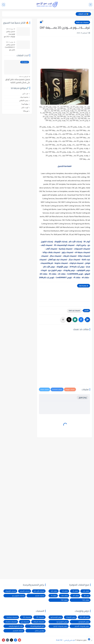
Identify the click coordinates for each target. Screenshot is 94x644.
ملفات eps (65, 596)
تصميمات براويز (67, 252)
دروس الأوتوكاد (62, 267)
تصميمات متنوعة (61, 263)
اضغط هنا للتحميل (65, 166)
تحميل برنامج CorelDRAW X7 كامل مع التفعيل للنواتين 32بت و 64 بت (10, 47)
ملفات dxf (43, 274)
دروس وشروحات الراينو (60, 626)
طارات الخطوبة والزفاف (16, 626)
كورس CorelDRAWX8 (75, 274)
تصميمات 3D (59, 245)
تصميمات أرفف (47, 245)
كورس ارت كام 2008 (47, 277)
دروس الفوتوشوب (83, 270)
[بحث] (3, 5)
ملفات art (76, 596)
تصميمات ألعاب (51, 249)
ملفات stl (85, 277)
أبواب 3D (87, 242)
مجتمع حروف (24, 97)
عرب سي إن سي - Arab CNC (65, 640)
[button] (81, 320)
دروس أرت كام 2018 (77, 267)
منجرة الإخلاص (24, 101)
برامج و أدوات (81, 245)
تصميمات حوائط (84, 256)
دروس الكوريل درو (55, 270)
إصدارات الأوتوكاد (61, 242)
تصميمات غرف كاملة (82, 22)
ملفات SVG (86, 600)
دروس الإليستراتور (56, 617)
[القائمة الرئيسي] (91, 5)
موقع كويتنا (25, 104)
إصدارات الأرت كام (75, 242)
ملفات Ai (54, 596)
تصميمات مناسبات (11, 622)
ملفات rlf (77, 277)
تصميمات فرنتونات (76, 263)
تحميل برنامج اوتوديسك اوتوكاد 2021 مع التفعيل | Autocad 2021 (9, 34)
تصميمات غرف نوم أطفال (58, 260)
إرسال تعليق (83, 398)
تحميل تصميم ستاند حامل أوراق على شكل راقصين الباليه (18, 81)
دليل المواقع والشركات (37, 626)
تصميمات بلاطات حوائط (51, 252)
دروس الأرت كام (49, 267)
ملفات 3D (53, 274)
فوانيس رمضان (40, 631)
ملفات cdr (62, 274)
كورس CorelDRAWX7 (64, 277)
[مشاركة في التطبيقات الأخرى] (63, 320)
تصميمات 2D (40, 617)
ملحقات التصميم (18, 631)
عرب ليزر (25, 94)
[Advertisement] (64, 55)
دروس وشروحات (69, 270)
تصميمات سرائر (74, 260)
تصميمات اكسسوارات (82, 249)
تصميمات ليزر (25, 622)
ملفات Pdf (64, 600)
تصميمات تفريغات (70, 256)
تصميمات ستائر (55, 256)
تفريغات (50, 263)
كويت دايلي (25, 107)
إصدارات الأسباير (25, 591)
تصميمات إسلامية (66, 249)
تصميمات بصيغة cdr (82, 252)
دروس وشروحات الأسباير (82, 626)
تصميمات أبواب (69, 245)
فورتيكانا (26, 111)
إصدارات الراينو (40, 596)
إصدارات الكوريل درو (18, 596)
